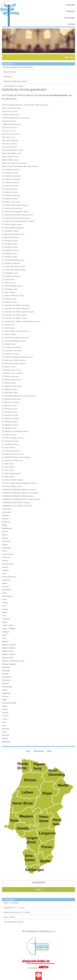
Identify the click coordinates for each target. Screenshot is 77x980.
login (49, 751)
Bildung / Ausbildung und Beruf (15, 81)
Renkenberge (7, 687)
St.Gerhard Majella (9, 486)
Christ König (7, 111)
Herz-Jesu (6, 144)
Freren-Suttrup (8, 554)
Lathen (5, 612)
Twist (4, 722)
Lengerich (6, 619)
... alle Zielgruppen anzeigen (13, 922)
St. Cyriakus (7, 263)
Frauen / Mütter (9, 917)
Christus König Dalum (10, 118)
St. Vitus (5, 464)
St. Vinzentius (7, 454)
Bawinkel (6, 515)
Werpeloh (6, 735)
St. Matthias (7, 389)
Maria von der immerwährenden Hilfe (16, 166)
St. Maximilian (7, 393)
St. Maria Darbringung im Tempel (15, 357)
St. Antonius (7, 186)
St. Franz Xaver (8, 266)
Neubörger (6, 671)
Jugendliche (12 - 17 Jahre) (14, 908)
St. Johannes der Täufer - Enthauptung (17, 321)
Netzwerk (70, 11)
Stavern (5, 709)
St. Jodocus (7, 302)
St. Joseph (6, 344)
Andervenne (7, 509)
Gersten (5, 567)
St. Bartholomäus (9, 228)
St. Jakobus (7, 299)
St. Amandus (7, 176)
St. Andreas (7, 179)
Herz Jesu (6, 127)
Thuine (5, 719)
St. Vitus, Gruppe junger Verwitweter (16, 483)
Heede (5, 583)
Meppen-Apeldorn (9, 645)
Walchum (6, 729)
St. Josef (5, 325)
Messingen (6, 667)
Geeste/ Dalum (8, 564)
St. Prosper (6, 441)
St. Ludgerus (7, 354)
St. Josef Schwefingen (11, 341)
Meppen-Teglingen (9, 664)
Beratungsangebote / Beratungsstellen (18, 67)
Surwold (5, 713)
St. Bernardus (7, 237)
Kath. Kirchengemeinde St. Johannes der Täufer (21, 105)
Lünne (4, 638)
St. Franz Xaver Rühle (11, 270)
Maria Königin (7, 157)
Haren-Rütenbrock (9, 577)
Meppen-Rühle (8, 658)
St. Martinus (7, 383)
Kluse (4, 599)
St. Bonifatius (7, 244)
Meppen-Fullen (8, 651)
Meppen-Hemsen (9, 654)
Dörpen (5, 538)
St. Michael (6, 399)
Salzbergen (6, 693)
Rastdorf (5, 683)
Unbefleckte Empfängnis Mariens (15, 490)
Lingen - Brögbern (9, 629)
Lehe (4, 616)
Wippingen (6, 742)
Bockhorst (6, 522)
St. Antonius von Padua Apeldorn (15, 221)
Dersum (5, 532)
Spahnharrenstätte (9, 703)
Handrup (5, 570)
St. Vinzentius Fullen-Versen (13, 457)
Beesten (5, 519)
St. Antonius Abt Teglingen (12, 212)
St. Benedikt (7, 231)
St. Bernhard (7, 241)
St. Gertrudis (7, 289)
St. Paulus (6, 435)
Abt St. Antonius (8, 108)
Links (28, 751)
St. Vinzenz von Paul (10, 460)
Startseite (70, 5)
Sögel (4, 700)
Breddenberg (7, 528)
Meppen (5, 641)
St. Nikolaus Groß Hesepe (12, 431)
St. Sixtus (6, 448)
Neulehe (5, 674)
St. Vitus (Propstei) (9, 480)
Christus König (8, 115)
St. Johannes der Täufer (11, 305)
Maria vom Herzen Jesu (11, 163)
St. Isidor (5, 292)
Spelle (4, 706)
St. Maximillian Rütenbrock (12, 396)
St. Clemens (7, 254)
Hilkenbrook (7, 590)
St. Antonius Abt (8, 202)
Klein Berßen (7, 596)
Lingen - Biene (8, 625)
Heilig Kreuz (7, 121)
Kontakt (71, 24)
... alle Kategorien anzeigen (13, 86)
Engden (5, 544)
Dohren (5, 535)
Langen (5, 609)
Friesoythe (6, 557)
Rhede (5, 690)
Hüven (5, 593)
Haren (4, 574)
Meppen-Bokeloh (9, 648)
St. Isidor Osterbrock (10, 296)
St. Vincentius (7, 451)
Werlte (5, 732)
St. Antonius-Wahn (9, 224)
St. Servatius (7, 444)
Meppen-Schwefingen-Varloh (13, 661)
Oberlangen (7, 677)
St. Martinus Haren (9, 386)
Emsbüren (6, 541)
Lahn (4, 606)
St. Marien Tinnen (9, 380)
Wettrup (5, 738)
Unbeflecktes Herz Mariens (12, 502)
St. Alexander (7, 170)
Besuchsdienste (10, 72)
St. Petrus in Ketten (10, 438)
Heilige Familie (8, 124)
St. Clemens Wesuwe (10, 260)
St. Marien (6, 367)
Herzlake (5, 587)
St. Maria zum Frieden (11, 360)
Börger (5, 525)
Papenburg (6, 680)
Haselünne (6, 580)
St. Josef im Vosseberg (11, 338)
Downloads (70, 18)
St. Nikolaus (7, 412)
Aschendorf (6, 512)
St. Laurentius (7, 347)
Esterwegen (7, 548)
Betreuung (7, 77)
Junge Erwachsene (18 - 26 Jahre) (17, 912)
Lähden (5, 603)
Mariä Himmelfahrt (9, 150)
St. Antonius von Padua (11, 215)
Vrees (4, 726)
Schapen (5, 696)
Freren (5, 551)
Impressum (39, 751)
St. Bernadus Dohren (10, 234)
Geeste (5, 561)
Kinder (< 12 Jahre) (11, 903)
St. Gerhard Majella (10, 286)
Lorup (4, 635)
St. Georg (6, 279)
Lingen (5, 622)
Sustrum (5, 716)
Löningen (6, 632)
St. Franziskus (8, 273)
